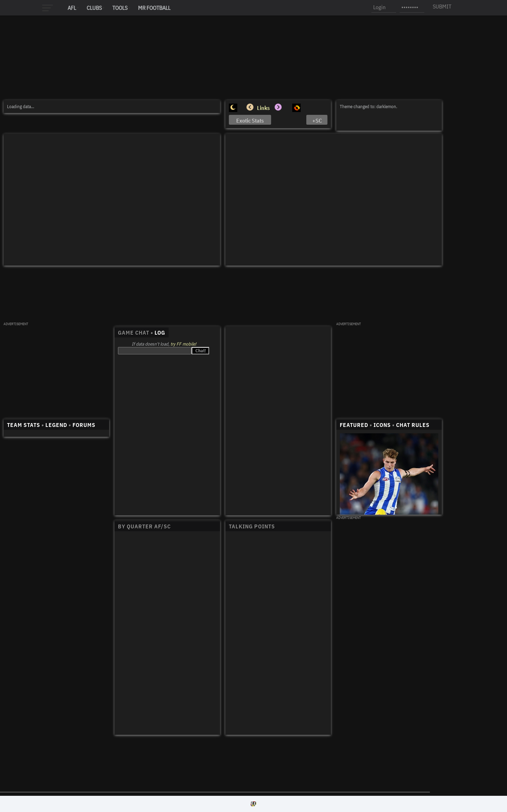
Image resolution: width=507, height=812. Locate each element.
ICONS (382, 425)
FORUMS (84, 425)
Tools (120, 8)
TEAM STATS (24, 425)
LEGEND (56, 425)
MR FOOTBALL (154, 8)
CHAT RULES (413, 425)
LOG (160, 333)
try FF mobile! (183, 344)
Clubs (94, 8)
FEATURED (354, 425)
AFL (72, 8)
